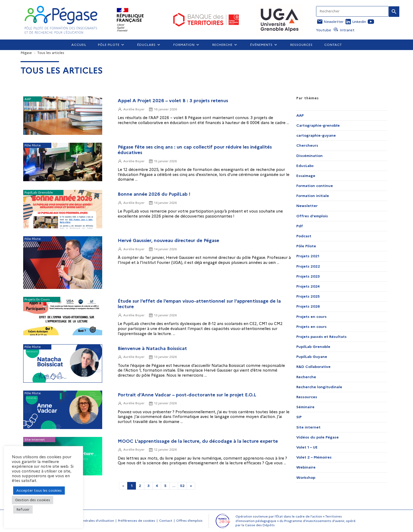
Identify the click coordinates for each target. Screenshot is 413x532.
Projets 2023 (308, 276)
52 (182, 486)
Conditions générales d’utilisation (88, 521)
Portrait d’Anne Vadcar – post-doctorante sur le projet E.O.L (187, 395)
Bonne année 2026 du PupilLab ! (154, 194)
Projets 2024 (308, 286)
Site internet (308, 427)
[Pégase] (26, 53)
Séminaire (305, 407)
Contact (166, 521)
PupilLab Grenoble (313, 347)
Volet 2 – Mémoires (314, 457)
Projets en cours (311, 317)
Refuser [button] (23, 509)
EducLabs (305, 166)
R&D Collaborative (313, 367)
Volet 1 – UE (307, 447)
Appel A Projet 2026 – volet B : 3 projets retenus (173, 100)
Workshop (306, 477)
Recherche (306, 377)
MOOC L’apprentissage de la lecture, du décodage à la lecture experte (198, 441)
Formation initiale (313, 196)
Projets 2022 (308, 266)
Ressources (307, 397)
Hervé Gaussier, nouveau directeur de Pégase (168, 240)
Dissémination (309, 156)
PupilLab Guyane (312, 357)
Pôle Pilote (306, 246)
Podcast (304, 236)
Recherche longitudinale (319, 387)
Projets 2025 (308, 296)
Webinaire (306, 467)
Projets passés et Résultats (321, 337)
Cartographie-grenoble (318, 125)
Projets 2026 (308, 306)
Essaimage (306, 176)
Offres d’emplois (189, 521)
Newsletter (307, 206)
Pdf (300, 226)
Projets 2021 (308, 256)
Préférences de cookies (137, 521)
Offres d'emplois (312, 216)
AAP (300, 115)
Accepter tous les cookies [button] (39, 490)
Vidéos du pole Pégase (318, 437)
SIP (299, 417)
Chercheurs (307, 145)
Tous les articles (51, 53)
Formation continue (315, 186)
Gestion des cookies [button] (33, 500)
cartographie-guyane (316, 135)
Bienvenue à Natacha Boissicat (152, 348)
